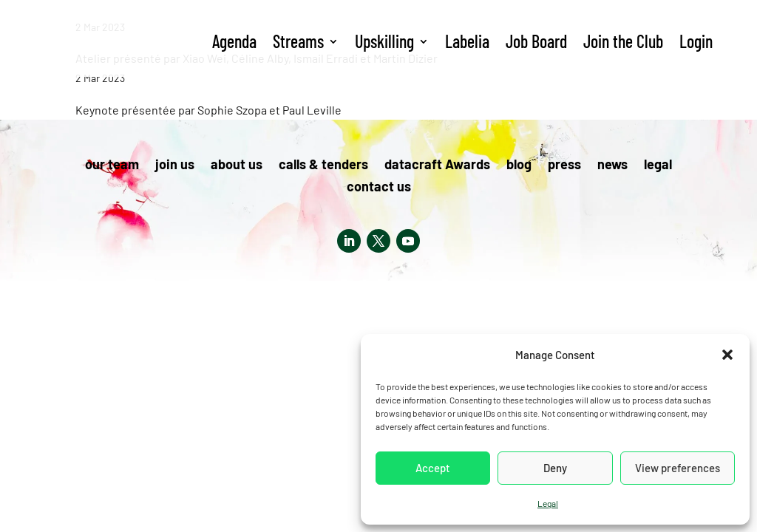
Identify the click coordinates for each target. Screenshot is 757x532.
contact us (379, 188)
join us (175, 166)
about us (237, 166)
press (564, 166)
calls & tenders (323, 166)
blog (519, 166)
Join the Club (623, 41)
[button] (727, 355)
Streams (298, 41)
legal (658, 166)
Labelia (467, 41)
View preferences (678, 468)
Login (696, 41)
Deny (555, 468)
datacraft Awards (437, 166)
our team (112, 166)
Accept (433, 468)
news (612, 166)
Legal (548, 503)
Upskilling (384, 41)
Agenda (234, 41)
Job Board (536, 41)
